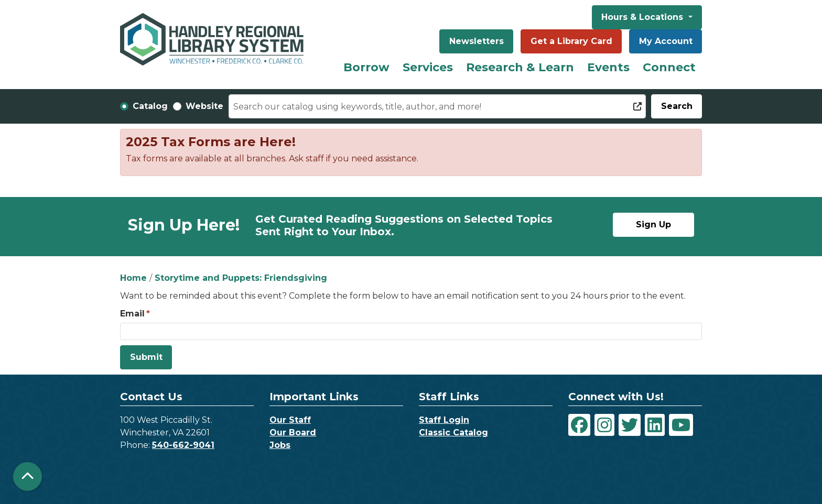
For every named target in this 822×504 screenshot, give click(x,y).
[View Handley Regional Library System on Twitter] (630, 425)
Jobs (280, 445)
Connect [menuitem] (669, 67)
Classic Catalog (453, 432)
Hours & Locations (643, 17)
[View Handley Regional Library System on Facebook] (579, 425)
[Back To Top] (28, 476)
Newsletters (477, 41)
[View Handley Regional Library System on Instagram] (604, 425)
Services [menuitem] (428, 67)
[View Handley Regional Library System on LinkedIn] (655, 425)
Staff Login (444, 420)
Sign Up (653, 224)
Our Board (293, 432)
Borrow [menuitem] (366, 67)
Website (204, 106)
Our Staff (290, 420)
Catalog (150, 106)
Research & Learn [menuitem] (520, 67)
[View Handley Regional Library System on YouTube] (681, 425)
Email (132, 314)
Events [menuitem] (608, 67)
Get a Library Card (571, 41)
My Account (666, 41)
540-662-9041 (183, 445)
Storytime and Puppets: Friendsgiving (241, 278)
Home (133, 278)
